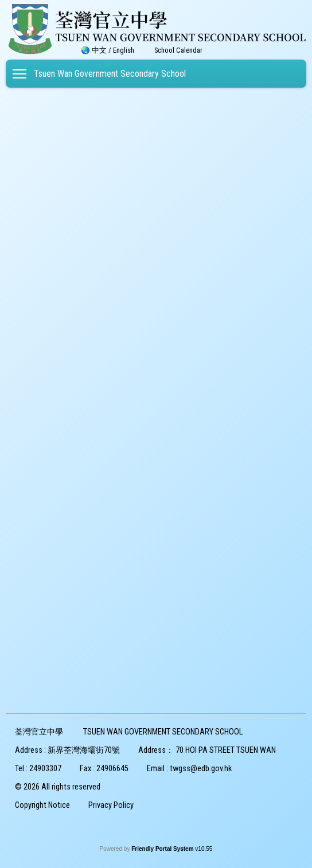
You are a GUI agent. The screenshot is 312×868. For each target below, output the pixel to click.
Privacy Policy (111, 805)
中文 (99, 50)
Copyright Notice (42, 805)
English (124, 50)
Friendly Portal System (163, 849)
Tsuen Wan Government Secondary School (110, 74)
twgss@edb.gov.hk (201, 769)
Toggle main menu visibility (20, 72)
